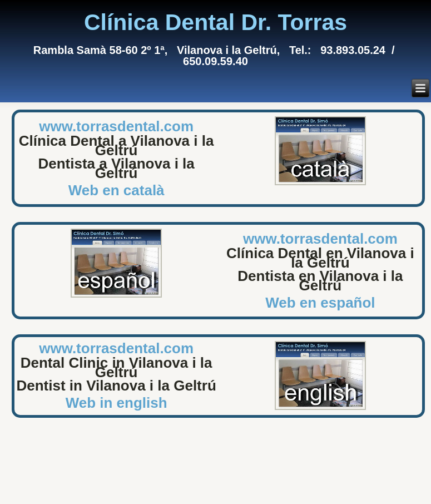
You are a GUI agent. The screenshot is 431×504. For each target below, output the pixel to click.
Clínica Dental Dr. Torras (215, 22)
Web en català (117, 190)
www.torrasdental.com (116, 126)
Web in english (117, 403)
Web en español (320, 303)
